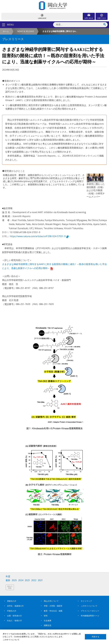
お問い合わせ (89, 18)
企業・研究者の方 (14, 616)
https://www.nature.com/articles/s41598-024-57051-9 (39, 236)
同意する (96, 637)
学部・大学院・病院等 (53, 606)
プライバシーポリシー (90, 611)
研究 (46, 616)
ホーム (6, 31)
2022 (34, 580)
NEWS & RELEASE (26, 31)
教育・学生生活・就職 (53, 611)
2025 (14, 580)
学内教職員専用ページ (90, 616)
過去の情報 (10, 587)
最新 (8, 580)
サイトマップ (86, 601)
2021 (40, 580)
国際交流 (48, 625)
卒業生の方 (12, 611)
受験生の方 (12, 601)
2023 (27, 580)
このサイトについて (89, 606)
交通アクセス (102, 18)
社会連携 (48, 621)
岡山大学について (51, 601)
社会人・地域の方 (14, 621)
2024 (21, 580)
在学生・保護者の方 (15, 606)
